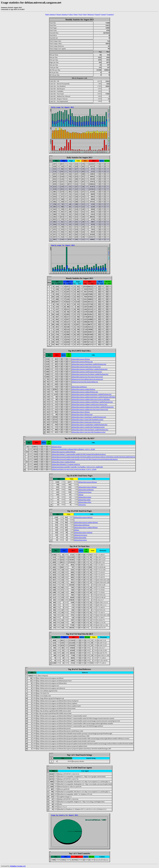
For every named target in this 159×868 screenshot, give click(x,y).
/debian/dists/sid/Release (79, 387)
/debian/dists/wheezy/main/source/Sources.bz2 (86, 422)
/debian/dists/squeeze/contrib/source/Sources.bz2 (87, 372)
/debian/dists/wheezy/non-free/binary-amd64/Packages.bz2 (90, 430)
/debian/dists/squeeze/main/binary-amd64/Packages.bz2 (89, 364)
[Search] (97, 14)
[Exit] (81, 14)
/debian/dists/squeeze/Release (81, 359)
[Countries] (110, 14)
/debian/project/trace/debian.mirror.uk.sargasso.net (87, 379)
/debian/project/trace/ (85, 492)
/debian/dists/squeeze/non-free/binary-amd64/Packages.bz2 (90, 374)
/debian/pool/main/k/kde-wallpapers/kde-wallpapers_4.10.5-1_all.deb (73, 449)
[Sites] (85, 14)
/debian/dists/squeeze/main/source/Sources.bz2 (86, 367)
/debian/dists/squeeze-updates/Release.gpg (85, 392)
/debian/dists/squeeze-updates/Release (83, 389)
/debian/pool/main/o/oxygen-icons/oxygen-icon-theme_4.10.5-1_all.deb (74, 469)
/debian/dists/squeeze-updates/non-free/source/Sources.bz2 (90, 409)
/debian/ (81, 495)
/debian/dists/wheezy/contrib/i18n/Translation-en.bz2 (88, 427)
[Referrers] (91, 14)
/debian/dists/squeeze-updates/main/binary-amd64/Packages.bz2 (92, 394)
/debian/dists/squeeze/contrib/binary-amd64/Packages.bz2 (89, 369)
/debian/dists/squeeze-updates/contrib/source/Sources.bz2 (89, 404)
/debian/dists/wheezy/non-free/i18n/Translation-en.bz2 (88, 432)
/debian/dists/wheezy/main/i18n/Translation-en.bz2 (87, 419)
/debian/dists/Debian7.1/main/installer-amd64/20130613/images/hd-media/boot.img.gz (79, 454)
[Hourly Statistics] (62, 14)
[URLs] (71, 14)
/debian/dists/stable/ (84, 500)
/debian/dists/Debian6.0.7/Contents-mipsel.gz (66, 464)
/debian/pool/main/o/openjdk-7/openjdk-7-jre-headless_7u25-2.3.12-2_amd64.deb (77, 467)
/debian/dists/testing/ (85, 497)
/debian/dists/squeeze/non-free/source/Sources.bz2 (87, 377)
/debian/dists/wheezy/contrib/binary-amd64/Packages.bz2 (89, 424)
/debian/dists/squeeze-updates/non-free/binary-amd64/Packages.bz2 (93, 407)
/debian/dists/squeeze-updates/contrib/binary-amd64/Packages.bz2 (92, 402)
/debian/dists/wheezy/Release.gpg (82, 414)
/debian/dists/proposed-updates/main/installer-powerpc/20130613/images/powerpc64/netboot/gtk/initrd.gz (85, 459)
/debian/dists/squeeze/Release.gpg (82, 362)
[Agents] (103, 14)
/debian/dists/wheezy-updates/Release (63, 462)
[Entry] (76, 14)
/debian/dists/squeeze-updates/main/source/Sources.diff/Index (91, 399)
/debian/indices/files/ (85, 502)
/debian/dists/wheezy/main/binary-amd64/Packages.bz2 (89, 417)
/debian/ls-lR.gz (57, 447)
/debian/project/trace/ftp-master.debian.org (85, 382)
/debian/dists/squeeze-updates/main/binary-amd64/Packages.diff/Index (93, 397)
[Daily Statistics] (51, 14)
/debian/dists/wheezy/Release (81, 412)
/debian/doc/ (82, 505)
